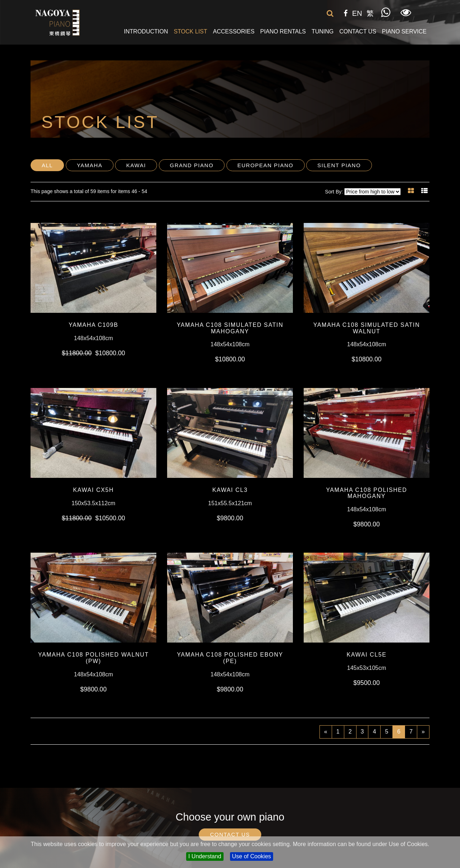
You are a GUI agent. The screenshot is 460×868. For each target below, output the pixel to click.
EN (357, 13)
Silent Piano (339, 165)
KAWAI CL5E (367, 655)
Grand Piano (192, 165)
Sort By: (334, 192)
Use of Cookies (252, 856)
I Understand (205, 856)
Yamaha (90, 165)
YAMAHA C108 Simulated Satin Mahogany (230, 328)
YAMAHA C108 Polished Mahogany (367, 493)
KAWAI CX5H (93, 490)
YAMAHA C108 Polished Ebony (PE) (230, 658)
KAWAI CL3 (230, 490)
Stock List (190, 31)
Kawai (136, 165)
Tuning (323, 31)
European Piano (266, 165)
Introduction (146, 31)
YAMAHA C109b (93, 325)
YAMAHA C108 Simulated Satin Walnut (367, 328)
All (47, 165)
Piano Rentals (283, 31)
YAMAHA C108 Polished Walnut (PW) (93, 658)
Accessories (234, 31)
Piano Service (404, 31)
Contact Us (358, 31)
